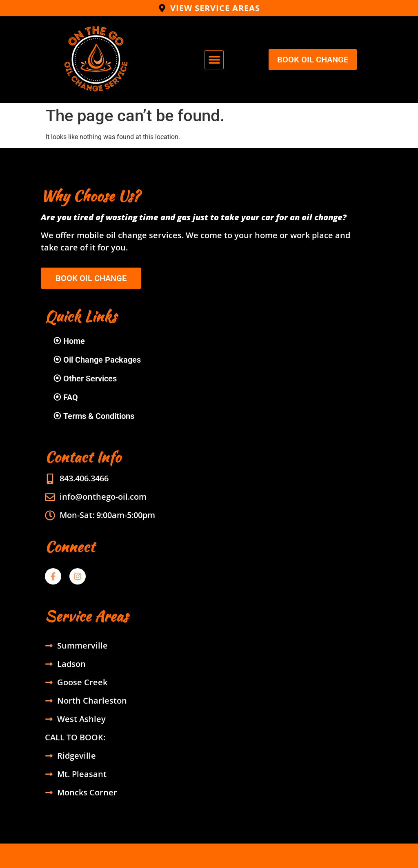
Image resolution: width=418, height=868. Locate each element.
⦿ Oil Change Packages (97, 360)
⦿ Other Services (85, 379)
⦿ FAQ (66, 397)
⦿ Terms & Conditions (94, 416)
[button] (214, 60)
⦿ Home (69, 341)
